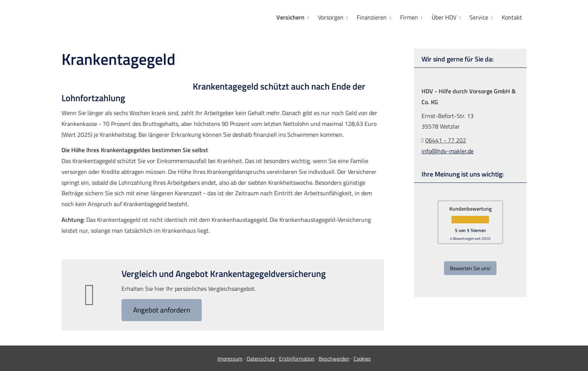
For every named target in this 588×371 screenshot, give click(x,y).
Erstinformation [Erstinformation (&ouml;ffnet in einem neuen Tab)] (297, 358)
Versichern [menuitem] (290, 17)
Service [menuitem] (479, 17)
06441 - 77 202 (446, 140)
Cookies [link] (362, 358)
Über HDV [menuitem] (444, 17)
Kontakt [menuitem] (512, 17)
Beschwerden (334, 358)
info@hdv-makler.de (448, 151)
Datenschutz (261, 358)
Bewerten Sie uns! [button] (470, 268)
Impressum (230, 358)
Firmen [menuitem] (409, 17)
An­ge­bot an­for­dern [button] (162, 310)
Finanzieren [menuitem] (372, 17)
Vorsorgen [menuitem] (331, 17)
